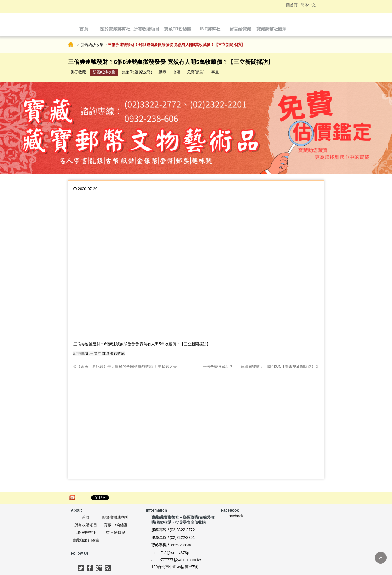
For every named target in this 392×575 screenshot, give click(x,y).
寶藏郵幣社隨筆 (86, 540)
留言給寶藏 (116, 533)
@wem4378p (178, 553)
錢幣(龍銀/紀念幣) (137, 72)
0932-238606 (181, 545)
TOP (381, 558)
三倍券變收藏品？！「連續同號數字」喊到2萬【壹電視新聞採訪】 (261, 367)
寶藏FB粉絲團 (116, 525)
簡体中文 (308, 5)
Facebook (235, 516)
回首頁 (292, 5)
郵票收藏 (78, 72)
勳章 (163, 72)
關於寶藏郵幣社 (116, 517)
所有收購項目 (86, 525)
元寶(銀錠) (196, 72)
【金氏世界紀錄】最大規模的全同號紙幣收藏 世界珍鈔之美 (125, 367)
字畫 (215, 72)
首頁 (71, 45)
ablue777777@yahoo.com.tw (176, 560)
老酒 (177, 72)
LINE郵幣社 (86, 533)
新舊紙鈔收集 (92, 45)
